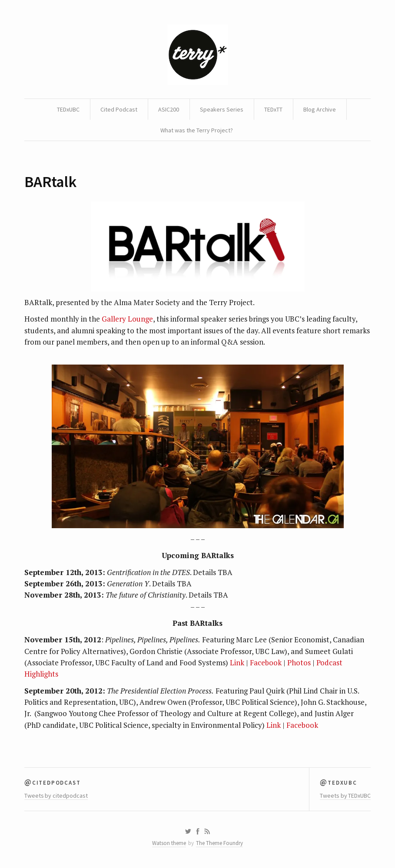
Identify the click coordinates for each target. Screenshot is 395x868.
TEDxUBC (68, 109)
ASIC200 (169, 109)
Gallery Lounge (127, 319)
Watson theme (169, 843)
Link (237, 663)
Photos (299, 663)
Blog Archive (320, 109)
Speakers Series (222, 109)
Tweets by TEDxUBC (345, 796)
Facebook (266, 663)
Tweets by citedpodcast (56, 796)
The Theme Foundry (219, 843)
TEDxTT (273, 109)
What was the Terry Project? (197, 130)
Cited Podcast (119, 109)
